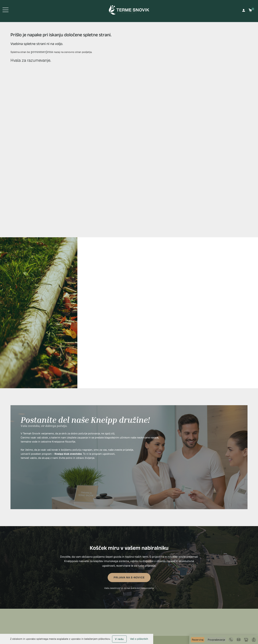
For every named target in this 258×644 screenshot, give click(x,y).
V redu (119, 639)
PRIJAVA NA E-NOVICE (129, 577)
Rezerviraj (198, 640)
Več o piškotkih (139, 639)
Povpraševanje (216, 640)
